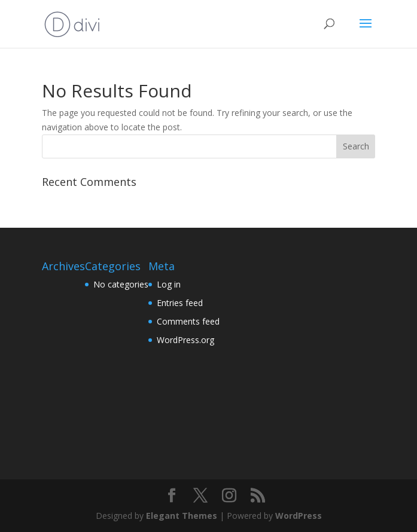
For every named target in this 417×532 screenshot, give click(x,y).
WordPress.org (185, 340)
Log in (169, 284)
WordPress (299, 516)
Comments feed (188, 321)
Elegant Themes (182, 516)
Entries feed (180, 303)
